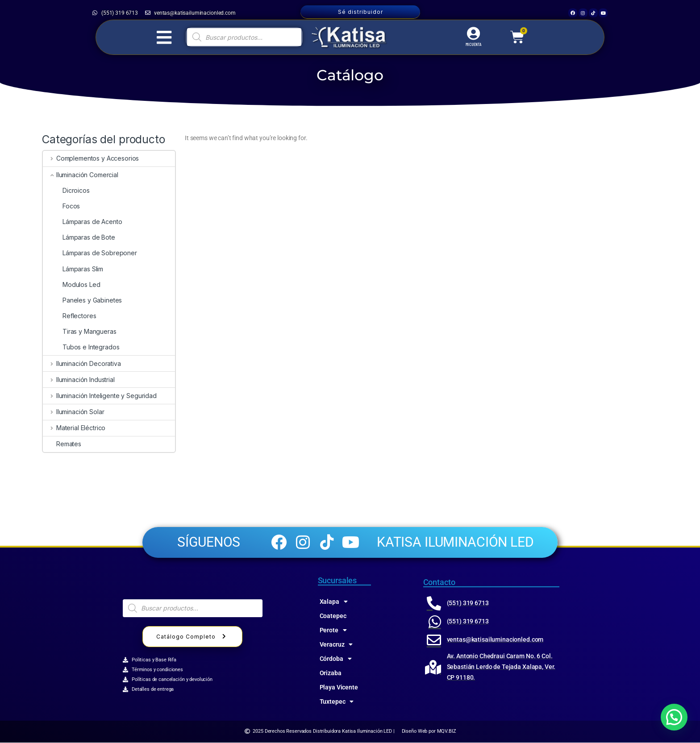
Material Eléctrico (74, 428)
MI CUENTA (473, 44)
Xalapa (334, 602)
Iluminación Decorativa (82, 363)
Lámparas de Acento (82, 222)
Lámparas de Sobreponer (90, 253)
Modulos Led (71, 284)
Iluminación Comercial (81, 175)
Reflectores (69, 316)
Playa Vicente (339, 688)
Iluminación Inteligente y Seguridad (100, 396)
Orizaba (331, 673)
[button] (674, 717)
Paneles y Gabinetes (82, 300)
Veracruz (336, 645)
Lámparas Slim (73, 269)
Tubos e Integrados (81, 347)
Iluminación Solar (73, 412)
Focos (61, 206)
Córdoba (336, 659)
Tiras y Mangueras (80, 331)
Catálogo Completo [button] (192, 637)
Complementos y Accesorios (91, 158)
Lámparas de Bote (79, 237)
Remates (62, 444)
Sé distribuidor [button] (360, 12)
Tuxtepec (337, 702)
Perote (333, 631)
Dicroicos (66, 190)
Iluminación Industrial (79, 380)
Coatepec (333, 616)
